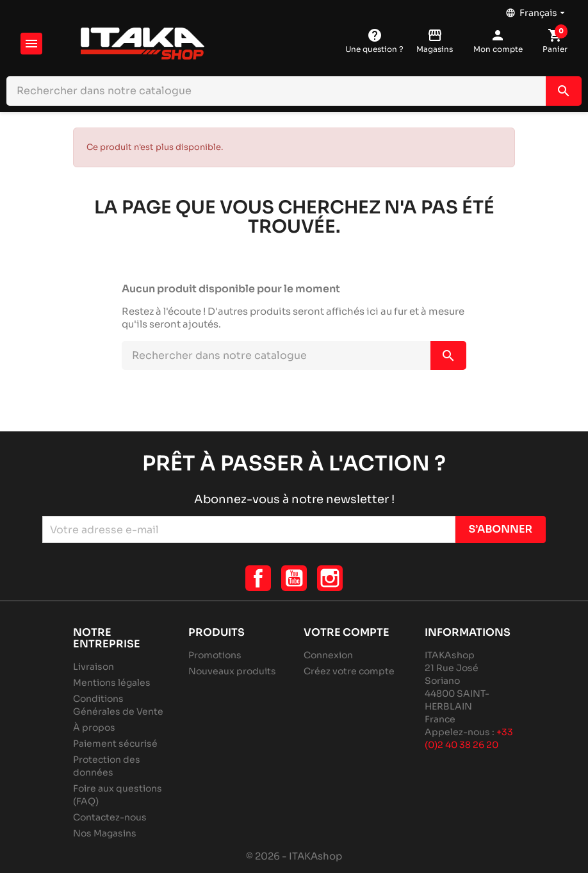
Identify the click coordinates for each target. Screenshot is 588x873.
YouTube (294, 578)
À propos (94, 727)
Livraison (94, 667)
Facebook (258, 578)
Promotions (215, 655)
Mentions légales (112, 683)
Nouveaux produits (232, 671)
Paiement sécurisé (115, 744)
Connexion (328, 655)
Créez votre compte (349, 671)
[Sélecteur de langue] (536, 10)
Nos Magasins (105, 833)
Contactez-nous (110, 817)
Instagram (330, 578)
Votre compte (347, 632)
